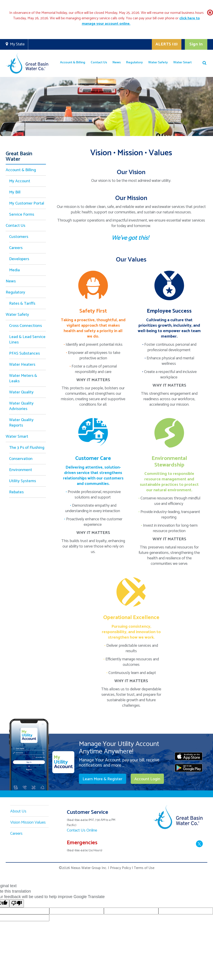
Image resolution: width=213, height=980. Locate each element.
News (11, 281)
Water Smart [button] (182, 62)
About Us (18, 811)
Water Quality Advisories (21, 406)
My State (17, 44)
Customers (19, 237)
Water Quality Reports (21, 423)
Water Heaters (22, 365)
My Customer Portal (27, 203)
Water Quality (21, 392)
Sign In (196, 44)
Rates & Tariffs (22, 304)
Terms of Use (144, 868)
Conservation (21, 459)
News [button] (117, 62)
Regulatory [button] (134, 62)
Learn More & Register (102, 779)
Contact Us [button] (99, 62)
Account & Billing (21, 170)
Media (14, 270)
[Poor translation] (17, 903)
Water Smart (17, 437)
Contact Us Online (82, 830)
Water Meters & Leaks (23, 378)
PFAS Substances (24, 353)
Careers (16, 248)
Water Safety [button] (158, 62)
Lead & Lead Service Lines (27, 340)
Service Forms (22, 215)
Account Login (146, 779)
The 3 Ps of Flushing (27, 448)
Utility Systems (23, 481)
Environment (21, 470)
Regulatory (15, 292)
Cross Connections (25, 326)
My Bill (15, 192)
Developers (19, 259)
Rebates (16, 492)
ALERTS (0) (166, 44)
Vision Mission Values (28, 822)
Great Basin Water (19, 157)
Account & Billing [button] (73, 62)
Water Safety (17, 315)
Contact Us (15, 226)
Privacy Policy (120, 868)
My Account (20, 181)
